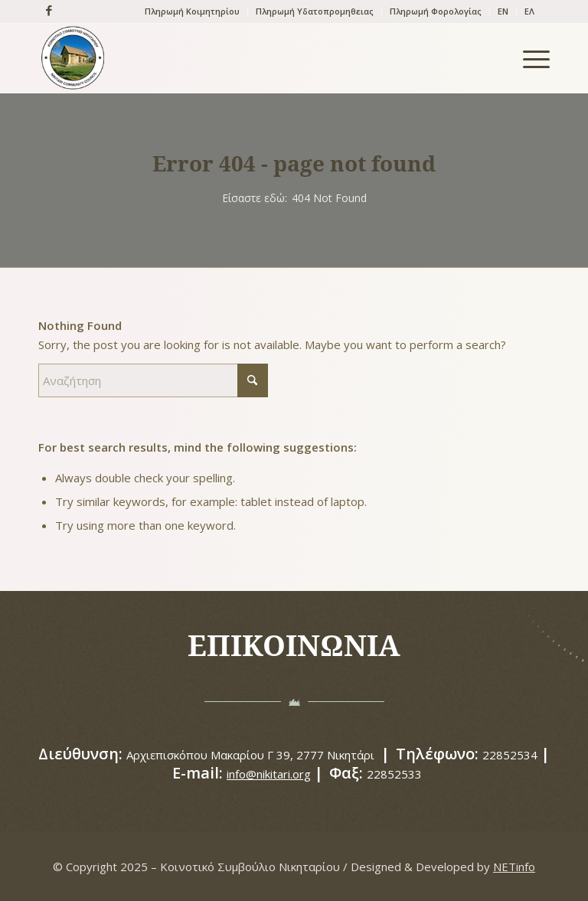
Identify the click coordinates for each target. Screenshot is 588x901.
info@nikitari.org (269, 774)
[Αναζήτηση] (153, 380)
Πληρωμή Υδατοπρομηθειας (315, 11)
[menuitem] (193, 11)
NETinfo (514, 867)
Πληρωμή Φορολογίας (436, 11)
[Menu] (529, 58)
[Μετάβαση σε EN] (503, 11)
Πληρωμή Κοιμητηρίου (192, 11)
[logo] (73, 58)
